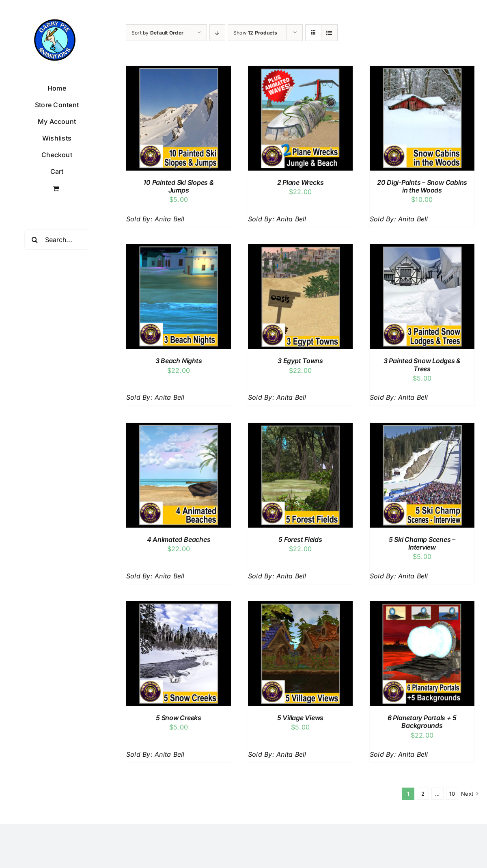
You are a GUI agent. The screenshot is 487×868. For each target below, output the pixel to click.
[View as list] (329, 33)
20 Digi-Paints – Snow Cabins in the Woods (422, 186)
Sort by (157, 33)
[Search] (34, 240)
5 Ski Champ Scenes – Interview (422, 543)
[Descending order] (217, 33)
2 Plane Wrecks (301, 182)
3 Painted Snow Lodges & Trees (422, 365)
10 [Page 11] (452, 794)
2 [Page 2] (423, 794)
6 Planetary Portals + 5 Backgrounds (422, 722)
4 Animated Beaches (179, 539)
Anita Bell (169, 219)
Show (255, 33)
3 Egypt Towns (300, 361)
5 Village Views (300, 718)
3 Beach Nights (179, 361)
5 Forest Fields (300, 539)
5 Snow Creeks (179, 718)
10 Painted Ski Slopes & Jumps (178, 186)
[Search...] (57, 240)
